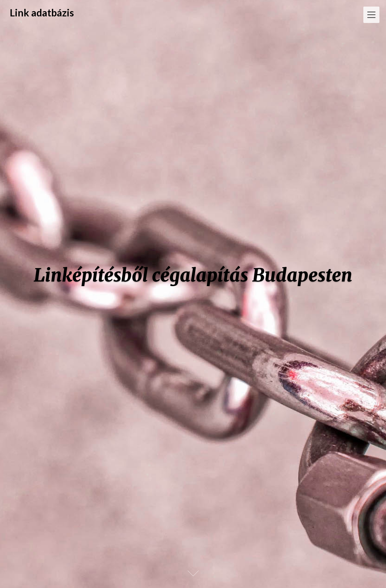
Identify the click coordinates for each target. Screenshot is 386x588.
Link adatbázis (42, 12)
